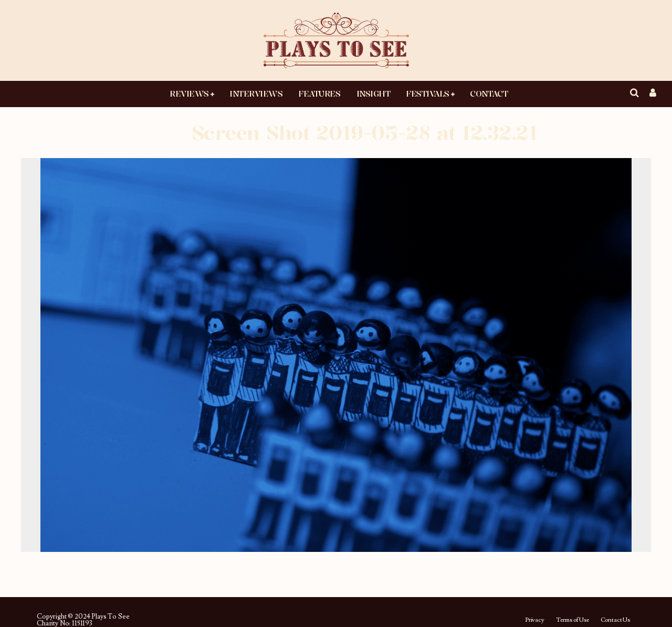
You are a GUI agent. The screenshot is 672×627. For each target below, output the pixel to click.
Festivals (428, 93)
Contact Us (615, 620)
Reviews (189, 93)
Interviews (256, 93)
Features (319, 93)
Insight (374, 93)
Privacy (535, 620)
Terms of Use (573, 620)
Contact (489, 93)
